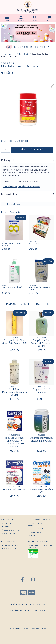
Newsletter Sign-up (10, 533)
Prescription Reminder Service (38, 524)
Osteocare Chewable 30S (42, 491)
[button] (52, 86)
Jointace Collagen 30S (14, 489)
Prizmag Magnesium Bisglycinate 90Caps (42, 439)
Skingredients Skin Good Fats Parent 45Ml (14, 342)
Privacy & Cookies (10, 549)
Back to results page (12, 204)
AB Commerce (40, 628)
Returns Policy (35, 532)
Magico (19, 628)
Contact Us (7, 527)
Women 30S (34, 243)
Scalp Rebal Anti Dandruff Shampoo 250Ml (42, 343)
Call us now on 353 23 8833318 (28, 604)
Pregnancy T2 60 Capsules (42, 391)
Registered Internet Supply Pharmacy (40, 547)
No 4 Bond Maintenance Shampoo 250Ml (14, 392)
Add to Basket (32, 150)
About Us (7, 523)
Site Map (33, 535)
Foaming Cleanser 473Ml (12, 287)
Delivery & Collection (38, 529)
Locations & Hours (10, 530)
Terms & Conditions (11, 546)
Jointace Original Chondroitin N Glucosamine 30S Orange (14, 442)
